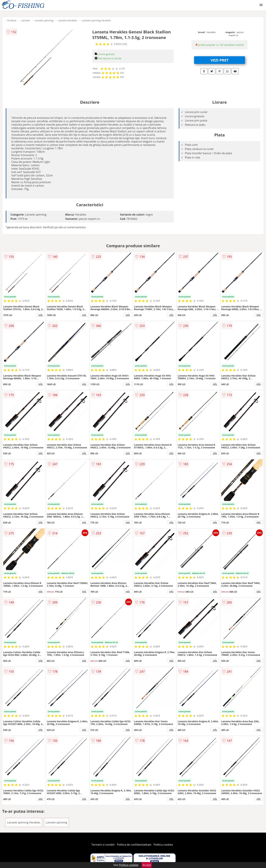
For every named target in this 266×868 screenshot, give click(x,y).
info (41, 315)
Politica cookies (163, 845)
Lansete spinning (44, 20)
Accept (147, 865)
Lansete (26, 20)
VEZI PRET (220, 60)
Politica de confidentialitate (134, 845)
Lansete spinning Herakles (96, 20)
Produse (12, 20)
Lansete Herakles (68, 20)
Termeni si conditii (103, 845)
